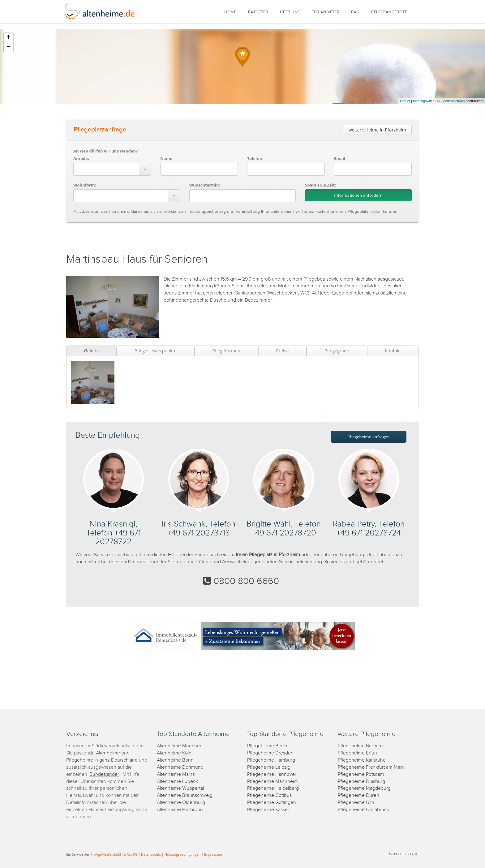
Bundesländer (104, 774)
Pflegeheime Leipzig (269, 767)
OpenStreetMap (453, 101)
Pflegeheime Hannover (272, 774)
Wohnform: (85, 185)
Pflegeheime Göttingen (272, 803)
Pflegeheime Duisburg (361, 782)
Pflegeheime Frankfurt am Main (371, 767)
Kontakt (393, 351)
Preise (282, 351)
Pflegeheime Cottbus (269, 795)
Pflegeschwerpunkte (156, 351)
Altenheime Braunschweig (185, 795)
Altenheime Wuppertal (180, 788)
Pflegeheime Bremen (360, 746)
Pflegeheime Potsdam (361, 774)
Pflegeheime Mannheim (273, 782)
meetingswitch (424, 101)
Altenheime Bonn (175, 760)
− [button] (9, 47)
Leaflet (405, 101)
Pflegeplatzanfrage (100, 130)
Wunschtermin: (205, 185)
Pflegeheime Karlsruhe (362, 760)
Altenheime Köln (174, 753)
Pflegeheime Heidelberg (273, 788)
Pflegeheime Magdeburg (364, 788)
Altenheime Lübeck (177, 782)
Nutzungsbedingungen (182, 854)
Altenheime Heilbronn (180, 810)
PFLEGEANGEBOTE (389, 12)
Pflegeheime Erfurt (357, 753)
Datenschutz (151, 854)
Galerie (92, 351)
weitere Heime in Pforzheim (377, 130)
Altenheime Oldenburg (181, 803)
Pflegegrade (337, 351)
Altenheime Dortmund (180, 767)
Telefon (255, 158)
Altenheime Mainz (176, 774)
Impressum (213, 854)
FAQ (355, 12)
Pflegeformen (226, 351)
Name (166, 158)
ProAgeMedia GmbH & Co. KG (114, 854)
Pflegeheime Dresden (270, 753)
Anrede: (81, 158)
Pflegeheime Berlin (267, 746)
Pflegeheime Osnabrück (363, 810)
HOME (230, 12)
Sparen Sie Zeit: (320, 185)
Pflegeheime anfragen (369, 437)
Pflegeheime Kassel (268, 810)
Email (340, 158)
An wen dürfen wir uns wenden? (105, 151)
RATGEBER (258, 12)
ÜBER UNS (290, 12)
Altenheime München (180, 746)
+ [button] (9, 38)
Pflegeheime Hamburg (271, 760)
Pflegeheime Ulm (356, 803)
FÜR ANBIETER (325, 12)
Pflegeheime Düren (358, 795)
